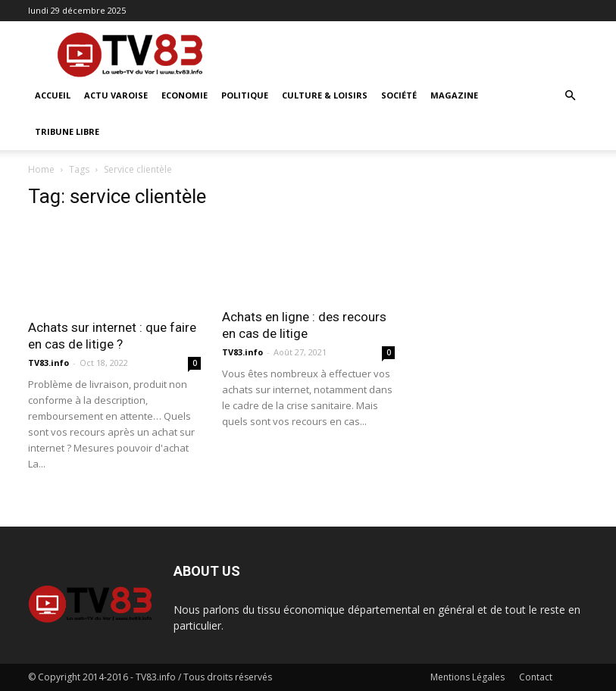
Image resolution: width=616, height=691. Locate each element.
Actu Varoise (116, 95)
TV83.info (48, 363)
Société (399, 95)
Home (41, 169)
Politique (245, 95)
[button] (571, 96)
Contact (536, 677)
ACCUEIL (53, 95)
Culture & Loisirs (325, 95)
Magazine (454, 95)
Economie (184, 95)
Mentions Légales (467, 677)
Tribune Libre (67, 131)
